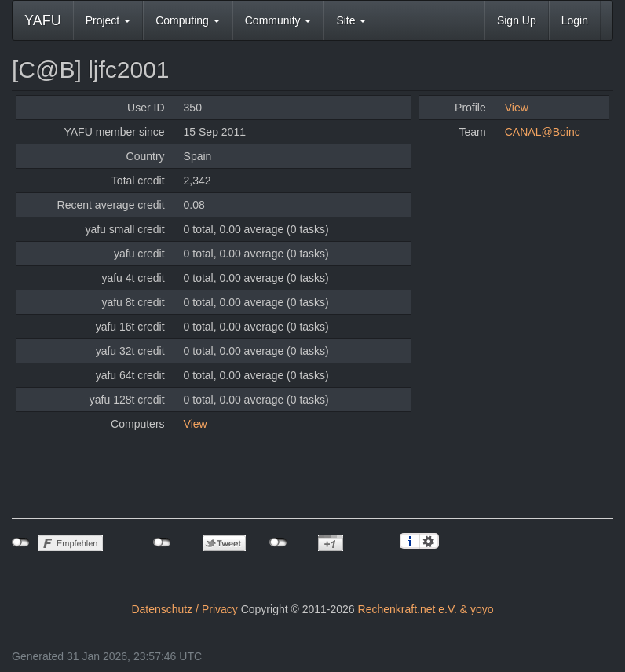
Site (351, 20)
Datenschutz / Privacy (184, 609)
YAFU (43, 20)
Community (278, 20)
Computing (188, 20)
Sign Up (517, 20)
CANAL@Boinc (543, 132)
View (196, 424)
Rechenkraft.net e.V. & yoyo (426, 609)
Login (575, 20)
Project (108, 20)
